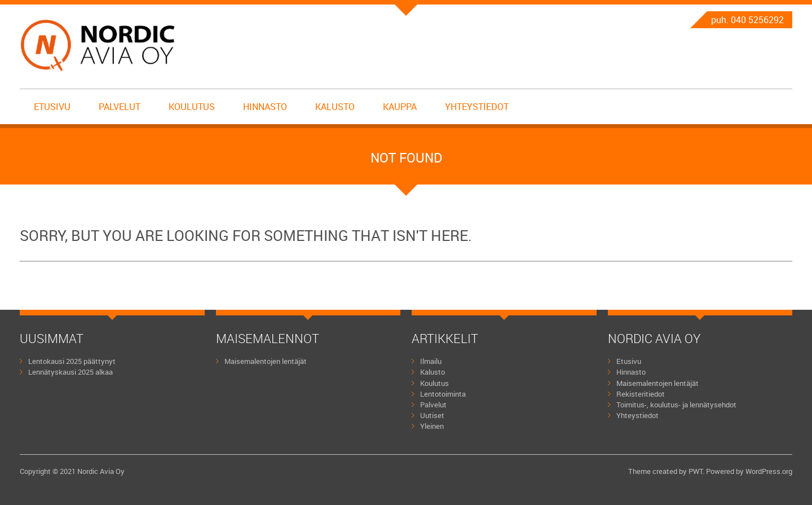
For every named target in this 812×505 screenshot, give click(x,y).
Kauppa (400, 107)
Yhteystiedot (477, 107)
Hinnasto (265, 107)
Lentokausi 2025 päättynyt (72, 361)
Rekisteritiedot (641, 394)
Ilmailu (431, 361)
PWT (696, 471)
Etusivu (52, 107)
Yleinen (432, 426)
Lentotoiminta (443, 394)
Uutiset (432, 415)
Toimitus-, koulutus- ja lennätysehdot (676, 405)
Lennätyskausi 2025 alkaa (70, 372)
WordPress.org (769, 471)
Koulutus (192, 107)
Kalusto (335, 107)
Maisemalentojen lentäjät (266, 361)
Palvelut (120, 107)
